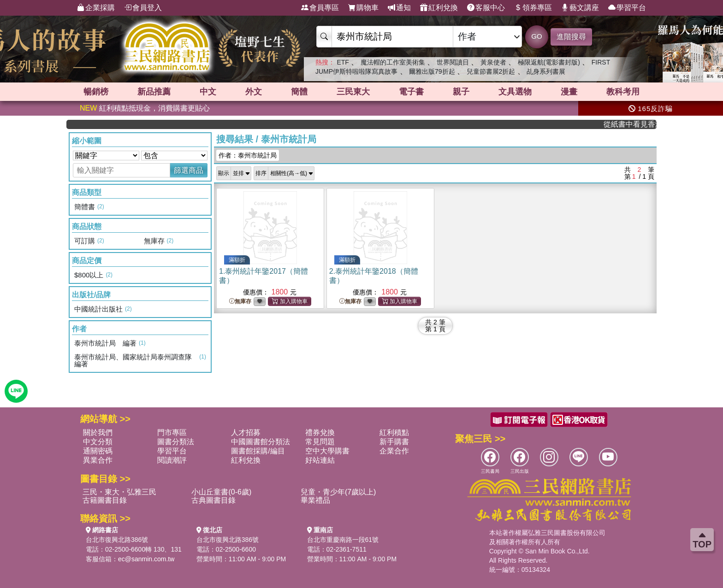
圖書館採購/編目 (258, 451)
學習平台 (627, 8)
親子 (461, 92)
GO (536, 36)
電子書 (411, 92)
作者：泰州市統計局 (248, 155)
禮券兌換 (320, 432)
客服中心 (486, 8)
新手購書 (394, 442)
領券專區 (533, 8)
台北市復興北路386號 (117, 540)
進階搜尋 (571, 37)
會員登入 (143, 8)
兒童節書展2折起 (491, 71)
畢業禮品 (315, 500)
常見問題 (320, 442)
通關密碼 (98, 451)
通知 (399, 8)
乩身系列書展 (546, 71)
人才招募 (246, 432)
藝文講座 (580, 8)
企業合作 (394, 451)
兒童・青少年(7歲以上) (338, 492)
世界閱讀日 (453, 62)
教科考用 (623, 92)
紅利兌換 (439, 8)
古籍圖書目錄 (105, 500)
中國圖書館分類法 (261, 442)
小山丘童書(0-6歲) (221, 492)
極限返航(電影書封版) (549, 62)
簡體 (299, 92)
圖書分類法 (176, 442)
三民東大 (353, 92)
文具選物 (515, 92)
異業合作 (98, 460)
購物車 (363, 8)
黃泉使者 (493, 62)
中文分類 (98, 442)
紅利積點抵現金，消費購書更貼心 (145, 108)
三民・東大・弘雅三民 (119, 492)
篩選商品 (189, 170)
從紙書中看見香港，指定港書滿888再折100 (636, 124)
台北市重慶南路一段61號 (343, 540)
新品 (154, 92)
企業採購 (96, 8)
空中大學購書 (327, 451)
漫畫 (569, 92)
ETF (343, 62)
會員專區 (320, 8)
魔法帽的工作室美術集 (393, 62)
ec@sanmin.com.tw (146, 559)
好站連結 (320, 460)
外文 (254, 92)
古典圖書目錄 (213, 500)
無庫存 (240, 302)
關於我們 (98, 432)
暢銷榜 (96, 92)
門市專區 (172, 432)
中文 (208, 92)
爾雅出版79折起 (432, 71)
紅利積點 (394, 432)
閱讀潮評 (172, 460)
